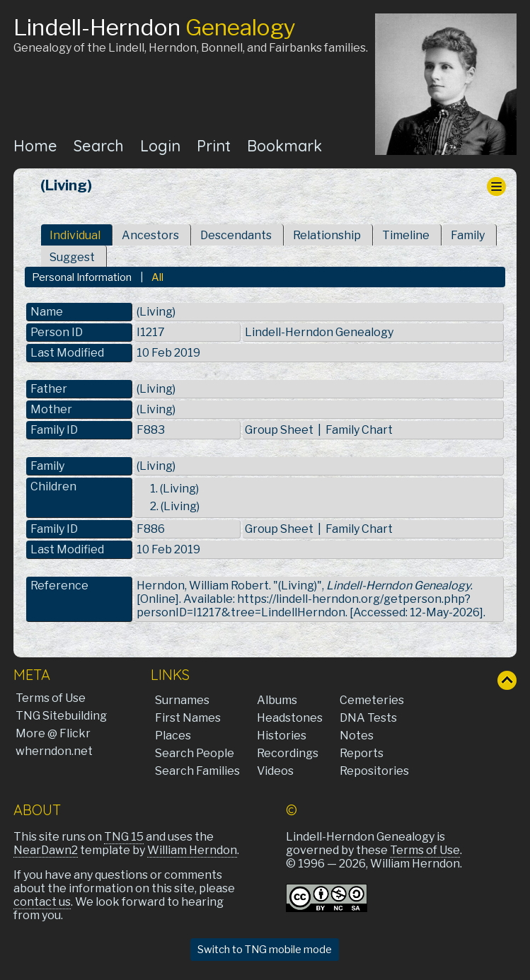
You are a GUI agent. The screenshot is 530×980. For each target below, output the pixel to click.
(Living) (156, 389)
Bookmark (284, 145)
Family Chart (359, 430)
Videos (275, 771)
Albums (277, 700)
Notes (357, 736)
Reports (362, 753)
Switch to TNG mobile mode (265, 950)
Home (35, 145)
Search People (195, 753)
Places (173, 736)
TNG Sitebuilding (61, 716)
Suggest (72, 257)
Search (99, 145)
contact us (42, 902)
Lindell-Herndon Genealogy (319, 332)
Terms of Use (51, 698)
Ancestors (150, 235)
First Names (188, 718)
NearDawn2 (46, 850)
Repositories (374, 771)
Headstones (290, 718)
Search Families (197, 771)
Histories (282, 736)
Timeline (406, 235)
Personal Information (82, 277)
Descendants (236, 235)
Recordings (288, 753)
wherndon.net (54, 751)
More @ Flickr (53, 733)
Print (214, 145)
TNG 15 (124, 837)
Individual (75, 235)
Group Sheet (279, 430)
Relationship (327, 235)
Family (468, 235)
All (157, 277)
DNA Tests (368, 718)
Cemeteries (372, 700)
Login (160, 145)
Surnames (182, 700)
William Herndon (192, 850)
